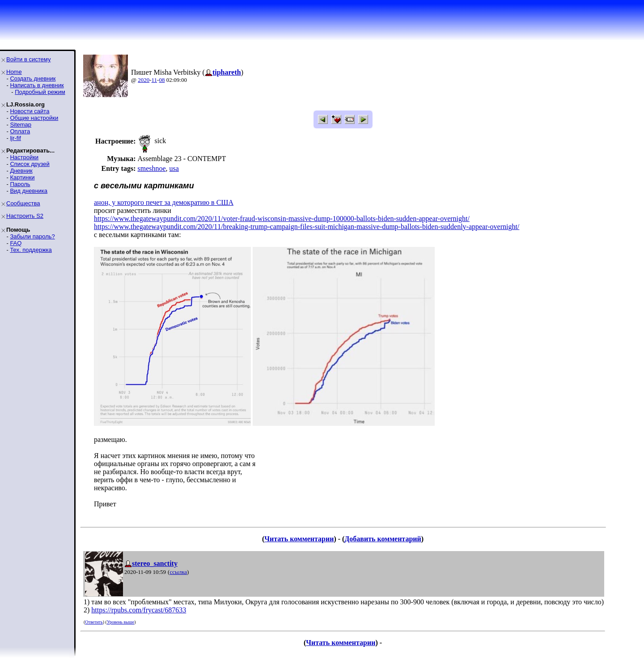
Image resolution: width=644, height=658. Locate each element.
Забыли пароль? (32, 236)
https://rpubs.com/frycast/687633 (139, 610)
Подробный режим (40, 92)
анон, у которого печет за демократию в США (164, 202)
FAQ (16, 243)
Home (14, 72)
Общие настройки (34, 118)
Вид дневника (29, 191)
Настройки (24, 157)
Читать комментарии (299, 539)
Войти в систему (28, 59)
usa (174, 168)
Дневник (21, 171)
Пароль (20, 184)
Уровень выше (121, 622)
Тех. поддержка (31, 250)
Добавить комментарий (383, 539)
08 (162, 80)
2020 (144, 80)
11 (155, 80)
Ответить (94, 622)
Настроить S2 (25, 216)
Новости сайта (30, 111)
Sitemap (21, 125)
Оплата (20, 131)
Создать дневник (33, 79)
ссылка (178, 572)
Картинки (22, 177)
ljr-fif (15, 138)
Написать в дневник (37, 85)
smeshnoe (151, 168)
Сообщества (23, 203)
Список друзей (30, 164)
